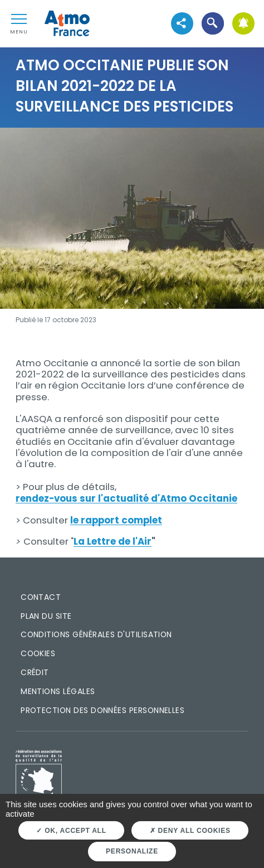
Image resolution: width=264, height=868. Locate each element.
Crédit (35, 672)
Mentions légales (58, 691)
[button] (212, 24)
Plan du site (46, 616)
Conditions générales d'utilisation (96, 634)
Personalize (132, 851)
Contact (41, 597)
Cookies (38, 653)
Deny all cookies (190, 831)
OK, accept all (71, 831)
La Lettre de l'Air (113, 541)
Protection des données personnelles (102, 710)
